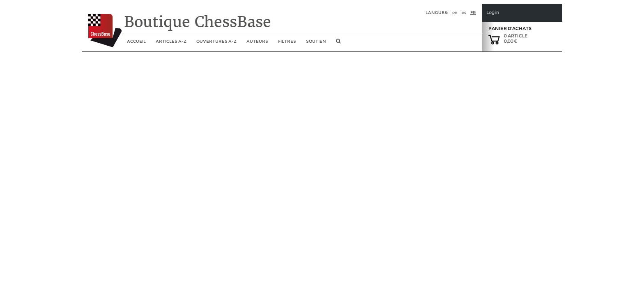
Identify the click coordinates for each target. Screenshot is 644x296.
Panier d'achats (510, 28)
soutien (316, 41)
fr (473, 13)
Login (493, 13)
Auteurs (257, 41)
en (455, 13)
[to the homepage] (102, 24)
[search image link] (338, 44)
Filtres (287, 41)
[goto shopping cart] (494, 39)
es (464, 13)
